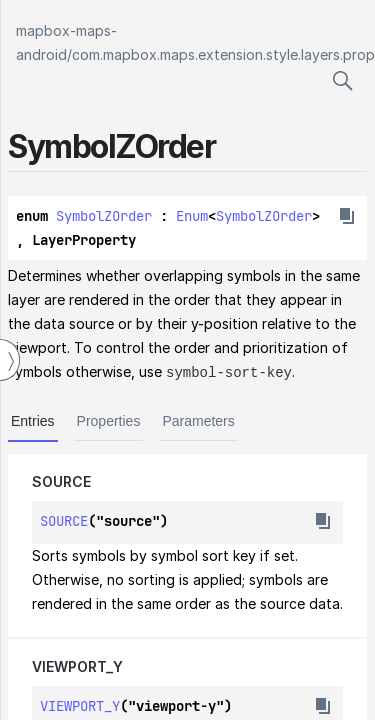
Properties (109, 420)
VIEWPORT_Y (77, 665)
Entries (33, 420)
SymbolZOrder (104, 216)
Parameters (198, 420)
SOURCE (61, 480)
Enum (192, 216)
